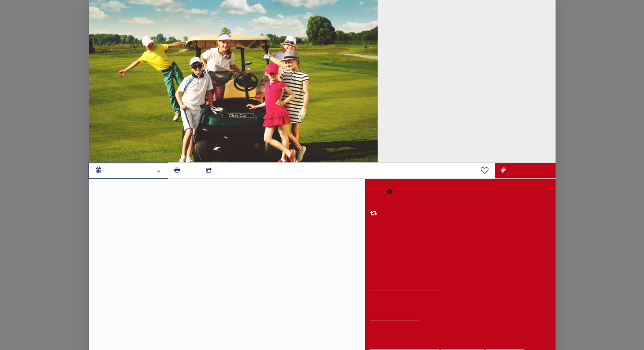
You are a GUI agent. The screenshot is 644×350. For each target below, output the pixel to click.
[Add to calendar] (128, 171)
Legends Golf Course (405, 288)
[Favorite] (485, 171)
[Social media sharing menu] (218, 171)
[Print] (184, 171)
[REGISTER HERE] (525, 171)
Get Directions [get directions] (394, 317)
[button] (390, 192)
